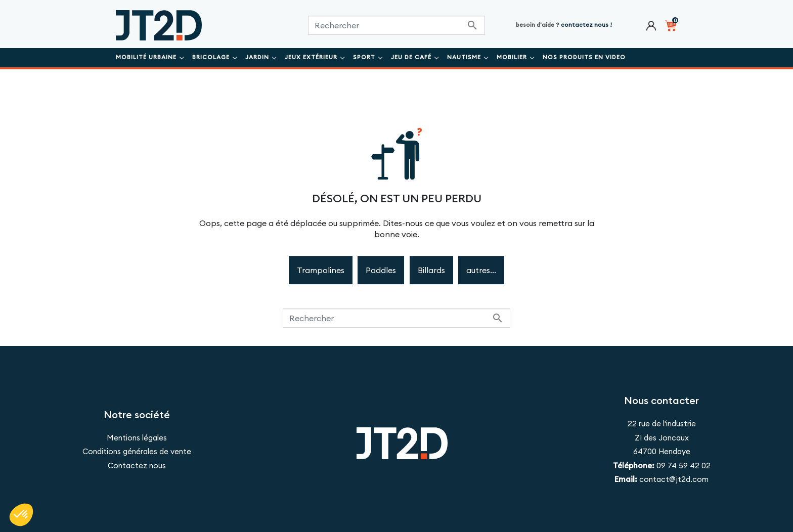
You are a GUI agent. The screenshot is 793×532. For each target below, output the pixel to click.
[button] (21, 515)
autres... (481, 270)
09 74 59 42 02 (682, 465)
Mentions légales (137, 438)
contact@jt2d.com (674, 479)
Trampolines (321, 270)
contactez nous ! (586, 25)
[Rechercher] (396, 25)
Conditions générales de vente (137, 451)
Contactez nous (137, 465)
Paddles (381, 270)
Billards (431, 270)
